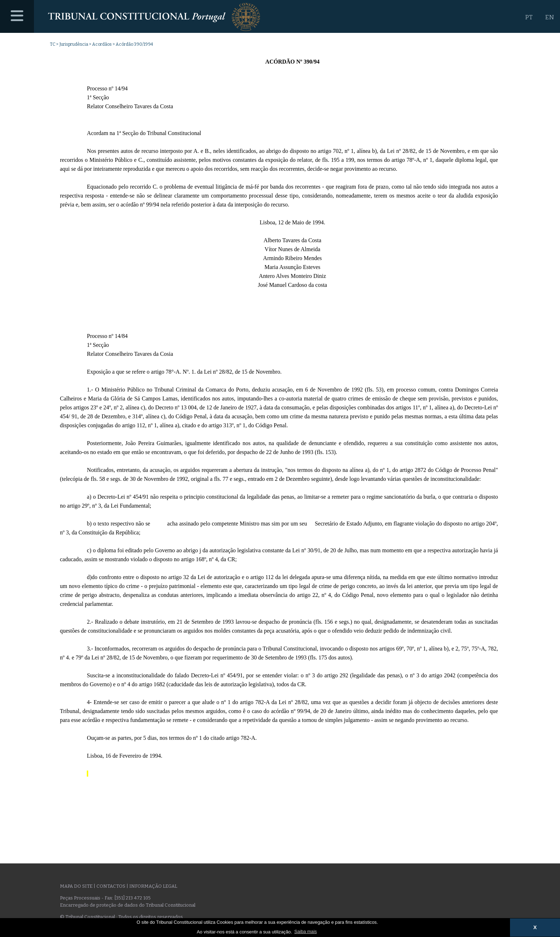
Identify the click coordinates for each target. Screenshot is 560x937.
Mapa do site (76, 886)
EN (549, 17)
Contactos (111, 886)
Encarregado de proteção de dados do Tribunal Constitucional (128, 905)
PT (529, 17)
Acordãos (102, 44)
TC (53, 44)
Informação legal (153, 886)
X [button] (535, 927)
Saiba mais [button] (306, 931)
